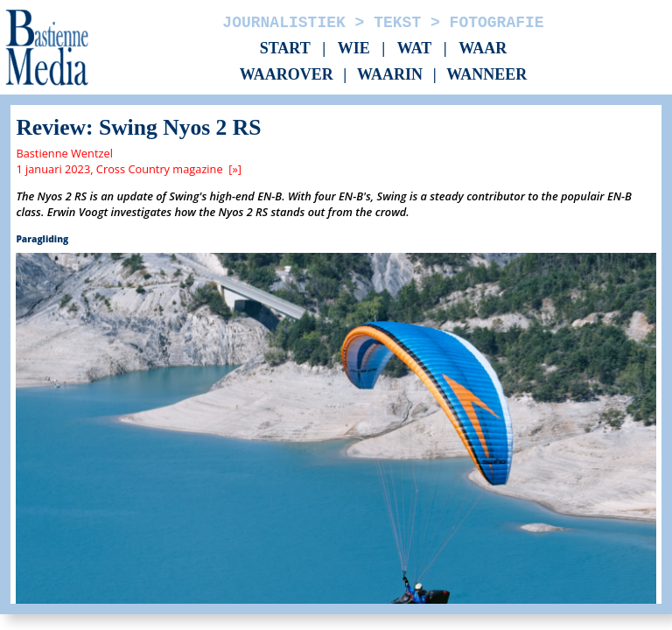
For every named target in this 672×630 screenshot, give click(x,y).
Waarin (390, 75)
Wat (415, 48)
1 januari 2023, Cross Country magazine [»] (129, 169)
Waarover (287, 75)
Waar (483, 48)
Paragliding (42, 239)
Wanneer (486, 75)
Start (285, 48)
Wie (354, 48)
